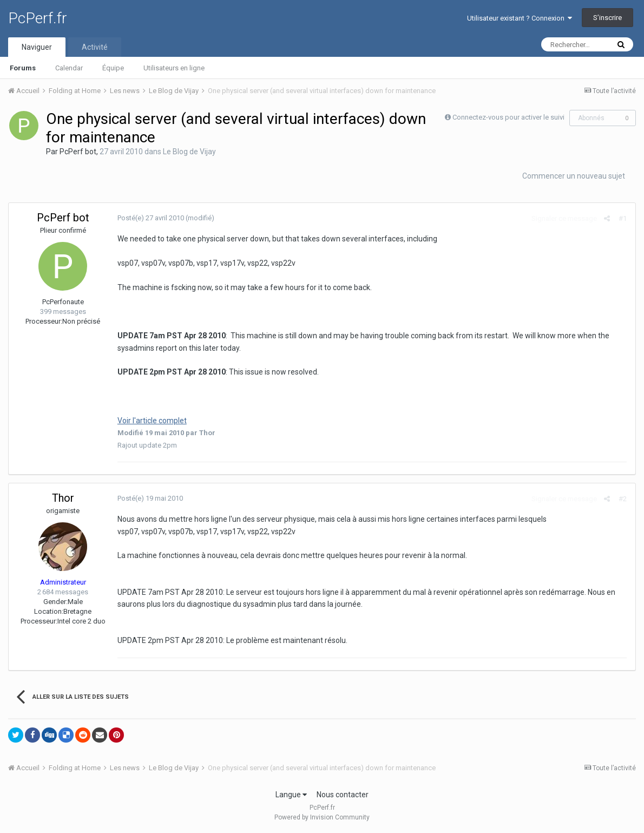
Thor (63, 498)
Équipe (113, 68)
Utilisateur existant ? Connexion (520, 18)
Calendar (69, 68)
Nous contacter (343, 795)
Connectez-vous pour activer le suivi (508, 117)
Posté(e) (150, 218)
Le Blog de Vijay (189, 152)
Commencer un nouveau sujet (574, 176)
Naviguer (37, 47)
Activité (95, 47)
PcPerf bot (78, 152)
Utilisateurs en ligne (174, 68)
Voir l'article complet (152, 421)
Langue (291, 795)
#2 (623, 499)
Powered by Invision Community (322, 817)
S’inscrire (607, 18)
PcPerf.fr (38, 18)
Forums (23, 68)
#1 (623, 218)
